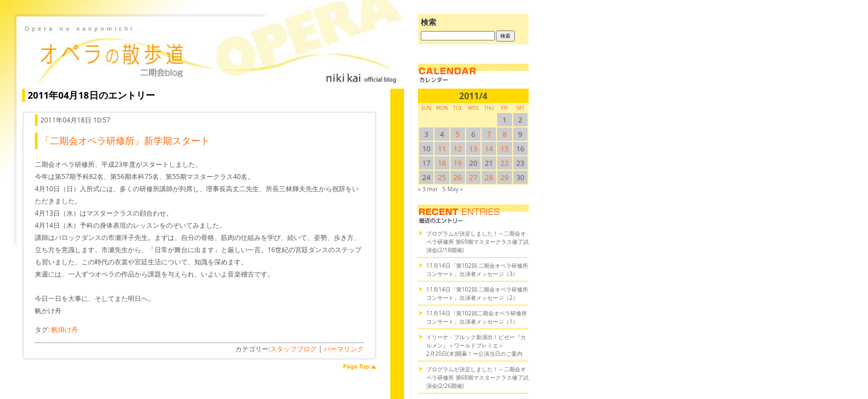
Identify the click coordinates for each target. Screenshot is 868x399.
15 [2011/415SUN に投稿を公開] (505, 149)
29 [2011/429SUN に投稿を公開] (505, 177)
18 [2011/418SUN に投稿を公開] (442, 163)
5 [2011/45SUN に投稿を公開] (458, 134)
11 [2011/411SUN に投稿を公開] (442, 149)
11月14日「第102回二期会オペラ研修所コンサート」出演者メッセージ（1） (477, 317)
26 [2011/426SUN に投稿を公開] (458, 177)
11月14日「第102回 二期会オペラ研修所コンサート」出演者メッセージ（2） (477, 293)
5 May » (453, 189)
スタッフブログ (293, 349)
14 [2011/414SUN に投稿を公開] (489, 149)
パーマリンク (344, 349)
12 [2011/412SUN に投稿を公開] (458, 149)
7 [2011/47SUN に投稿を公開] (489, 134)
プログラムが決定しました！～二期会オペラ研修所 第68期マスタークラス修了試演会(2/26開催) (477, 377)
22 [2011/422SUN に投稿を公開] (505, 163)
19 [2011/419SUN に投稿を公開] (458, 163)
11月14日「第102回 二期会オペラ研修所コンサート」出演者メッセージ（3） (477, 270)
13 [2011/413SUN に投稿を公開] (474, 149)
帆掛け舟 (65, 329)
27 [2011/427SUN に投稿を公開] (474, 177)
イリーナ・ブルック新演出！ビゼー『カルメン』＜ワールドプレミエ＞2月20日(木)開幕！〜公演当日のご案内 (476, 345)
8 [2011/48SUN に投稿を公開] (505, 134)
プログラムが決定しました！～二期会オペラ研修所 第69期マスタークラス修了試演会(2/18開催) (477, 242)
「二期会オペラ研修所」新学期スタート (125, 140)
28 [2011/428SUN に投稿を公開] (489, 177)
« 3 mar (428, 189)
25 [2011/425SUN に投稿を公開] (442, 177)
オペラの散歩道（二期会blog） (210, 53)
